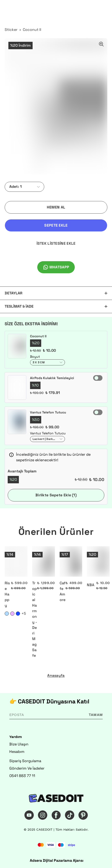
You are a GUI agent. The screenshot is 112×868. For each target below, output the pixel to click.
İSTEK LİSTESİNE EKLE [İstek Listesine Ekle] (56, 243)
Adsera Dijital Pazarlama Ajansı (57, 860)
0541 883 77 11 (22, 776)
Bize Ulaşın (19, 744)
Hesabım (17, 752)
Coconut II (32, 30)
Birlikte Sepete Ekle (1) (56, 495)
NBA (91, 585)
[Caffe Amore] (71, 561)
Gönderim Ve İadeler (27, 768)
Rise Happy (7, 594)
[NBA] (98, 561)
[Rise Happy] (16, 561)
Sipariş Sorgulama (25, 761)
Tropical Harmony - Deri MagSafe (35, 619)
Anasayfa (56, 676)
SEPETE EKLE (56, 225)
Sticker (11, 30)
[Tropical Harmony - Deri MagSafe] (44, 561)
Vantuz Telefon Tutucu (48, 412)
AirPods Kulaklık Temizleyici (52, 378)
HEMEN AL (56, 207)
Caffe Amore (63, 591)
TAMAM (96, 715)
